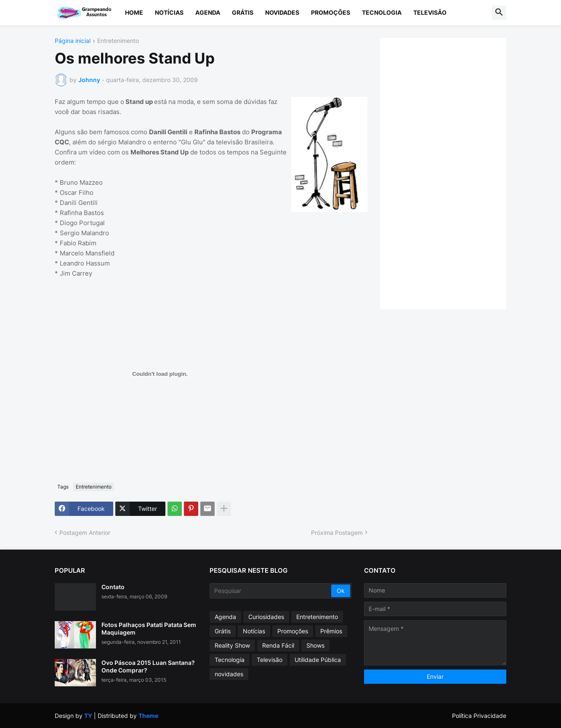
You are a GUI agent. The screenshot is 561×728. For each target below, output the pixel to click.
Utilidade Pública (318, 660)
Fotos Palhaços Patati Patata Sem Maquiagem (149, 628)
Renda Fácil (278, 645)
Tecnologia (382, 12)
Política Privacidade (479, 716)
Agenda (208, 12)
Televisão (430, 12)
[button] (499, 13)
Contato (113, 587)
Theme (148, 716)
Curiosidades (266, 617)
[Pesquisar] (271, 591)
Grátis (243, 12)
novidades (229, 674)
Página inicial (73, 41)
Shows (315, 645)
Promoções (331, 12)
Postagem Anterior (85, 533)
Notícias (169, 12)
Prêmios (331, 631)
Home (134, 12)
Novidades (282, 12)
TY (88, 716)
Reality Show (232, 645)
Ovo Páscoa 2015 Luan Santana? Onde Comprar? (148, 666)
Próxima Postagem (337, 533)
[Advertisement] (452, 173)
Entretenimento (118, 41)
